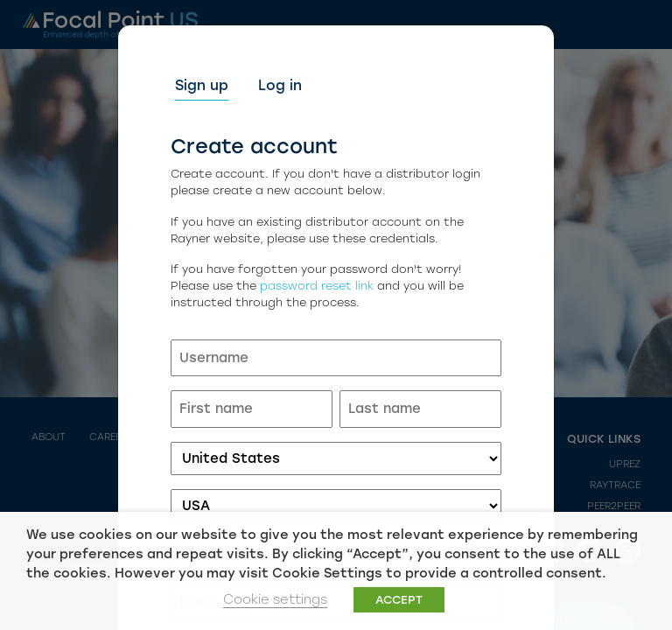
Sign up (202, 85)
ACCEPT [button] (399, 600)
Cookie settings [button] (275, 599)
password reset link (317, 286)
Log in (280, 85)
